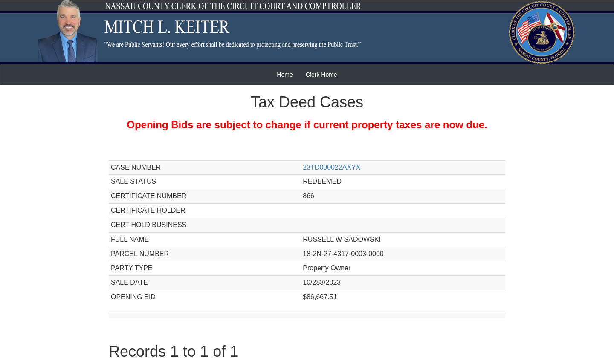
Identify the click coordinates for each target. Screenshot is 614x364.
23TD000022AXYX (332, 167)
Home (285, 75)
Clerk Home (321, 75)
